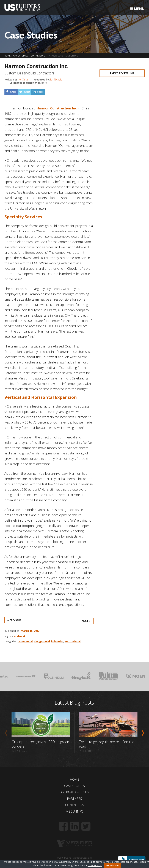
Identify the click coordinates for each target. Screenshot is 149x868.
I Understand (113, 866)
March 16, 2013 (30, 631)
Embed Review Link (122, 73)
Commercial (25, 641)
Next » (86, 621)
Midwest (20, 636)
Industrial (57, 641)
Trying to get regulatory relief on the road (107, 744)
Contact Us (74, 805)
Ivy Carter (24, 79)
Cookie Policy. (95, 865)
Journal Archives (74, 792)
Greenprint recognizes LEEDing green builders (40, 744)
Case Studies (74, 786)
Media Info (74, 811)
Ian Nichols (56, 79)
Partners (75, 799)
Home (74, 779)
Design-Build (42, 641)
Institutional (73, 641)
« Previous (14, 620)
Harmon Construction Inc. (57, 108)
